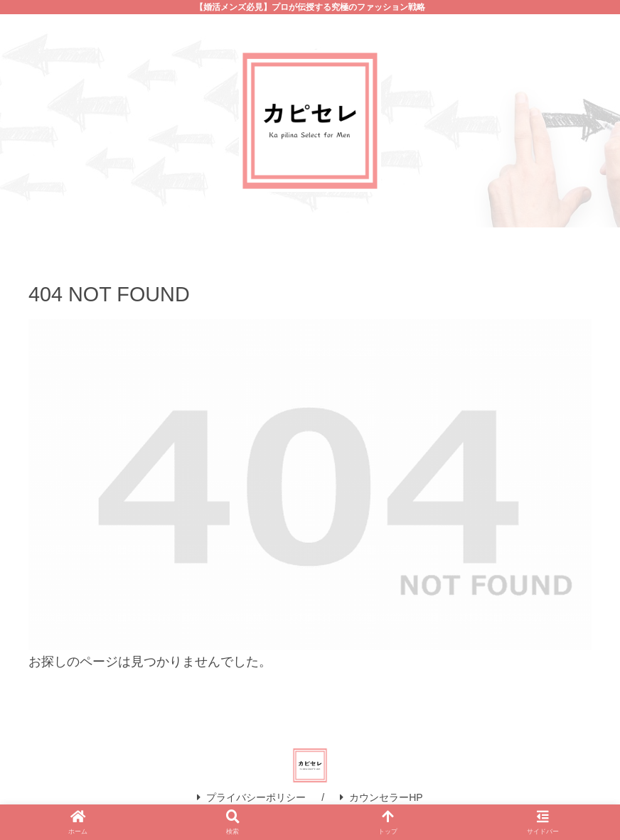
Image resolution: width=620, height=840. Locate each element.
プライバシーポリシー (251, 797)
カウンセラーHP (381, 797)
